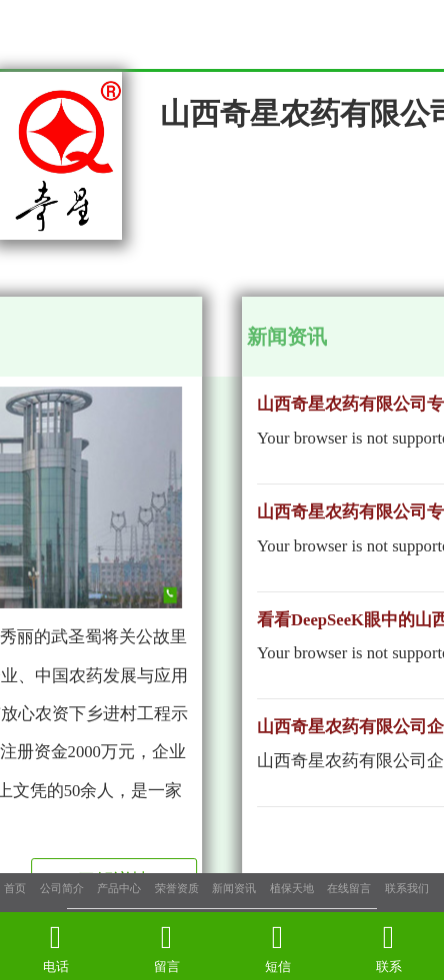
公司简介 (62, 888)
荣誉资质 (177, 888)
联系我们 (407, 888)
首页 (15, 888)
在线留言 (349, 888)
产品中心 (119, 888)
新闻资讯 (234, 888)
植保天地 (292, 888)
